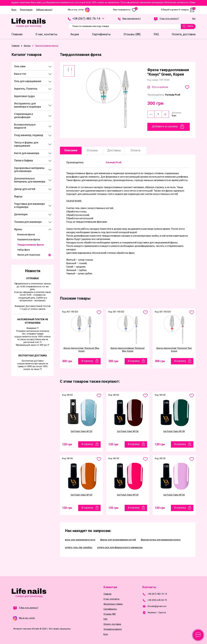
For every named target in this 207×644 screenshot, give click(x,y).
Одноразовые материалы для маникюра (29, 170)
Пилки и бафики (24, 160)
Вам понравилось (125, 10)
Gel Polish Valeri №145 (81, 495)
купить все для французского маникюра (120, 547)
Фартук (18, 196)
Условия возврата (113, 629)
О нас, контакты (111, 599)
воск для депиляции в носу (80, 540)
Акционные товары (113, 604)
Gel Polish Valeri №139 (128, 495)
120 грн (67, 444)
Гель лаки (20, 66)
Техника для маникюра (28, 222)
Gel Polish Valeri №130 (174, 495)
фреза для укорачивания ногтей (118, 540)
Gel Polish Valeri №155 (81, 431)
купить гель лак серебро (79, 547)
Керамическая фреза (29, 240)
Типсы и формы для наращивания (26, 144)
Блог (106, 634)
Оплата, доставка (112, 624)
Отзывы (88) (110, 614)
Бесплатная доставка (33, 356)
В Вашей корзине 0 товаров (178, 10)
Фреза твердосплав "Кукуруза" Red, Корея (174, 350)
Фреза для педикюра (29, 255)
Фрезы (18, 229)
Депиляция (21, 214)
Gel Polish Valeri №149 (174, 431)
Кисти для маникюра (27, 153)
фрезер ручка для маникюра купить (161, 540)
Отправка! (33, 278)
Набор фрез (24, 250)
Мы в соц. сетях (79, 10)
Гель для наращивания (28, 81)
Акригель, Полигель (26, 89)
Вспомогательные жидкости (25, 126)
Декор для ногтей (25, 189)
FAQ (105, 619)
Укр (194, 19)
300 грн (67, 361)
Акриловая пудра (24, 96)
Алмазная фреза (26, 234)
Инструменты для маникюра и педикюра (27, 105)
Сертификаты (110, 609)
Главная (107, 594)
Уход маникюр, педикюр (29, 135)
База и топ (20, 74)
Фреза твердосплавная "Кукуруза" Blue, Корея (128, 350)
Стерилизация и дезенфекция (24, 116)
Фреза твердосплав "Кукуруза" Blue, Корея (81, 350)
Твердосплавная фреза (31, 245)
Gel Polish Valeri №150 (128, 431)
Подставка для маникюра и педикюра (29, 205)
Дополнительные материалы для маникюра (30, 180)
